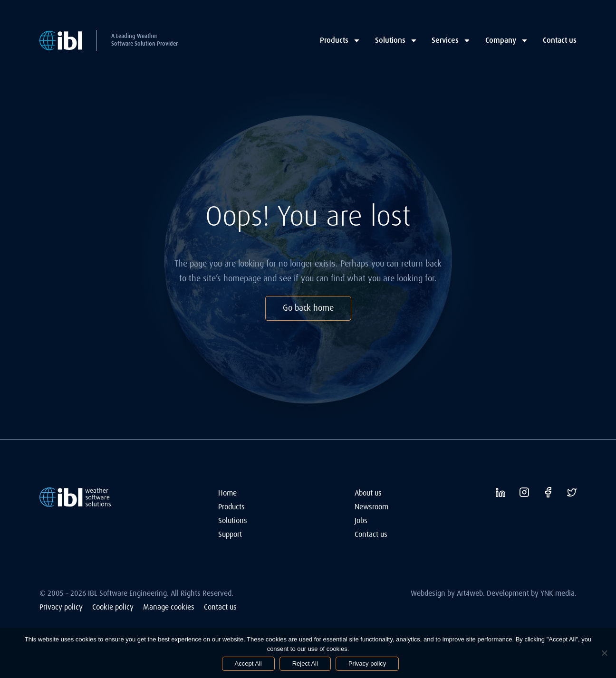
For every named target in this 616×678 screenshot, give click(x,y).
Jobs (361, 520)
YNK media (558, 593)
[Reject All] (604, 653)
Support (230, 534)
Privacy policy (61, 607)
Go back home (308, 308)
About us (368, 493)
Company (507, 40)
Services (451, 40)
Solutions (396, 40)
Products (340, 40)
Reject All (305, 664)
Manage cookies (169, 607)
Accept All (248, 664)
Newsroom (371, 507)
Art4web (470, 593)
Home (227, 493)
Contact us (560, 40)
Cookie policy (113, 607)
